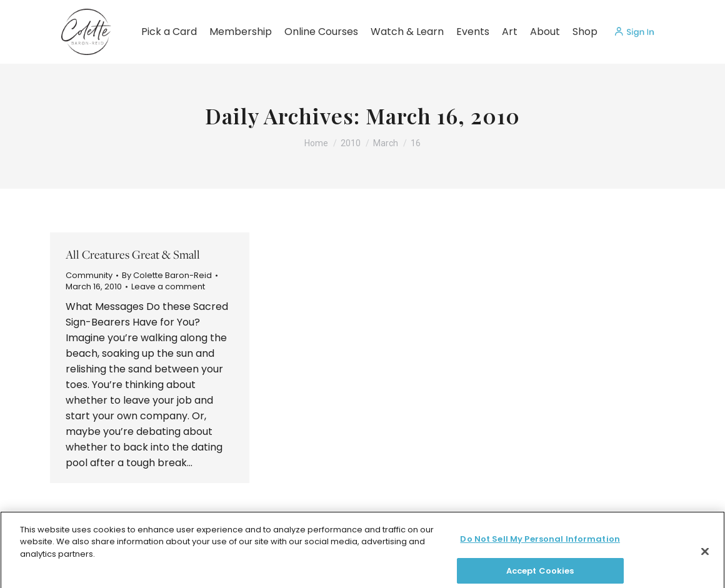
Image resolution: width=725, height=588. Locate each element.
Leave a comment (168, 287)
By (167, 276)
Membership (241, 32)
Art (510, 32)
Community (89, 275)
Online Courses (321, 32)
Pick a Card (169, 32)
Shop (585, 32)
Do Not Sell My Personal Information (540, 549)
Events (473, 32)
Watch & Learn (407, 32)
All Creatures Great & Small (133, 254)
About (545, 32)
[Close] (705, 562)
